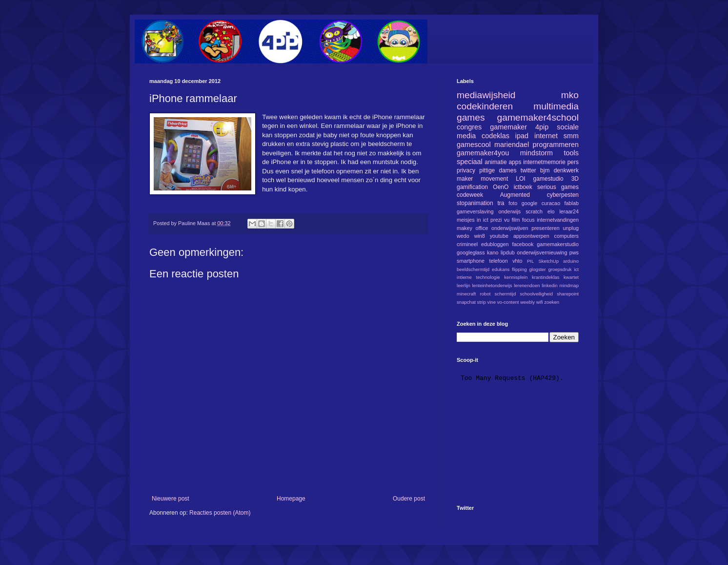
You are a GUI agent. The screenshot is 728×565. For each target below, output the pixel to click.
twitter (528, 170)
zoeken (552, 302)
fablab (572, 203)
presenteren (546, 228)
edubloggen (495, 244)
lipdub (508, 252)
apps (515, 162)
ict (576, 269)
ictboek (523, 187)
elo (551, 211)
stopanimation (475, 203)
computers (566, 236)
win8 (480, 236)
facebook (523, 244)
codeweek (470, 195)
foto (513, 203)
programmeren (556, 145)
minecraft (466, 294)
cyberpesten (563, 195)
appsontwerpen (531, 236)
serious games (558, 187)
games (471, 117)
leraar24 (569, 211)
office (482, 228)
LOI (520, 179)
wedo (463, 236)
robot (485, 294)
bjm (545, 170)
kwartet (571, 277)
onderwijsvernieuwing (542, 252)
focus (528, 220)
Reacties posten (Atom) (220, 513)
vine (491, 302)
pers (573, 162)
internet (546, 136)
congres (469, 127)
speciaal (470, 162)
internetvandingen (558, 220)
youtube (499, 236)
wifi (540, 302)
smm (571, 136)
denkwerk (566, 170)
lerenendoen (527, 285)
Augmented (515, 195)
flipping (519, 269)
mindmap (569, 285)
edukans (501, 269)
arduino (571, 261)
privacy (466, 170)
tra (501, 203)
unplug (571, 228)
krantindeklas (546, 277)
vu (507, 220)
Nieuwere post (171, 499)
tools (571, 153)
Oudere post (409, 499)
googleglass (471, 252)
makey (465, 228)
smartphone (471, 261)
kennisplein (516, 277)
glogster (538, 269)
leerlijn (464, 285)
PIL (530, 261)
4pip (542, 127)
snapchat (466, 302)
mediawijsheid (486, 95)
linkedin (550, 285)
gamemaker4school (538, 117)
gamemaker (508, 127)
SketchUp (548, 261)
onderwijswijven (510, 228)
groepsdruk (560, 269)
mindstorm (536, 153)
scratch (534, 211)
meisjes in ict (473, 220)
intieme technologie (478, 277)
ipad (522, 136)
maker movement (482, 179)
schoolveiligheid (536, 294)
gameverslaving (475, 211)
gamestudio (548, 179)
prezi (496, 220)
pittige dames (498, 170)
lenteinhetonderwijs (492, 285)
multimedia (556, 106)
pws (574, 252)
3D (575, 179)
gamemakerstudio (558, 244)
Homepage (291, 499)
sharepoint (568, 294)
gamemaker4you (483, 153)
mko (570, 95)
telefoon (498, 261)
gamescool (474, 145)
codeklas (495, 136)
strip (482, 302)
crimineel (467, 244)
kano (493, 252)
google (529, 203)
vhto (517, 261)
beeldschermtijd (473, 269)
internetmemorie (544, 162)
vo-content (508, 302)
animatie (495, 162)
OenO (501, 187)
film (516, 220)
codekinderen (485, 106)
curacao (551, 203)
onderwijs (510, 211)
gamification (472, 187)
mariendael (512, 145)
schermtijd (506, 294)
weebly (527, 302)
